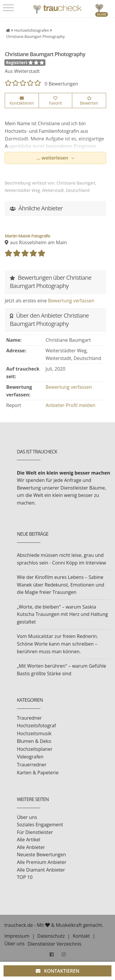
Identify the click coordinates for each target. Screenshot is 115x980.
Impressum (17, 936)
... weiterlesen (53, 158)
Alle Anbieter (31, 847)
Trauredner (29, 718)
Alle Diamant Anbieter (41, 870)
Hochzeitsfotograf (36, 726)
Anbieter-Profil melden (71, 405)
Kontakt (81, 936)
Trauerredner (32, 765)
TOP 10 (25, 877)
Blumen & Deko (34, 741)
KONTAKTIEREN (57, 971)
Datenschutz (51, 936)
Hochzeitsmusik (34, 733)
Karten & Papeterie (38, 773)
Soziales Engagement (40, 825)
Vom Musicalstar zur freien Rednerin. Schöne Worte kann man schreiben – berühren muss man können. (57, 644)
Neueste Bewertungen (41, 855)
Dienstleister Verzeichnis (55, 944)
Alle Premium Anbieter (42, 862)
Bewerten (89, 101)
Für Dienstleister (35, 832)
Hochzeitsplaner (35, 749)
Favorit (55, 101)
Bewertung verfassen (71, 301)
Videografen (30, 757)
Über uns (27, 817)
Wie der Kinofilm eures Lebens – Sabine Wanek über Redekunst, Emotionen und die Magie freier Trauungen (60, 585)
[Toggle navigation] (8, 8)
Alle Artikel (28, 840)
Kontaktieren (22, 101)
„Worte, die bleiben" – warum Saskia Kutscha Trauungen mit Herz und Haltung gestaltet (62, 614)
